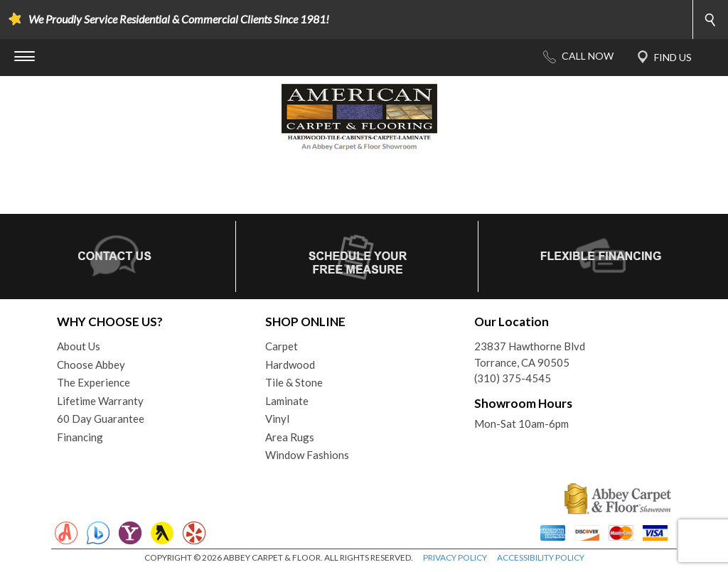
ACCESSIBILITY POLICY (541, 557)
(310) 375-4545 (513, 378)
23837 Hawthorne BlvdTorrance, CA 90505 (530, 354)
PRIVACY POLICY (455, 557)
